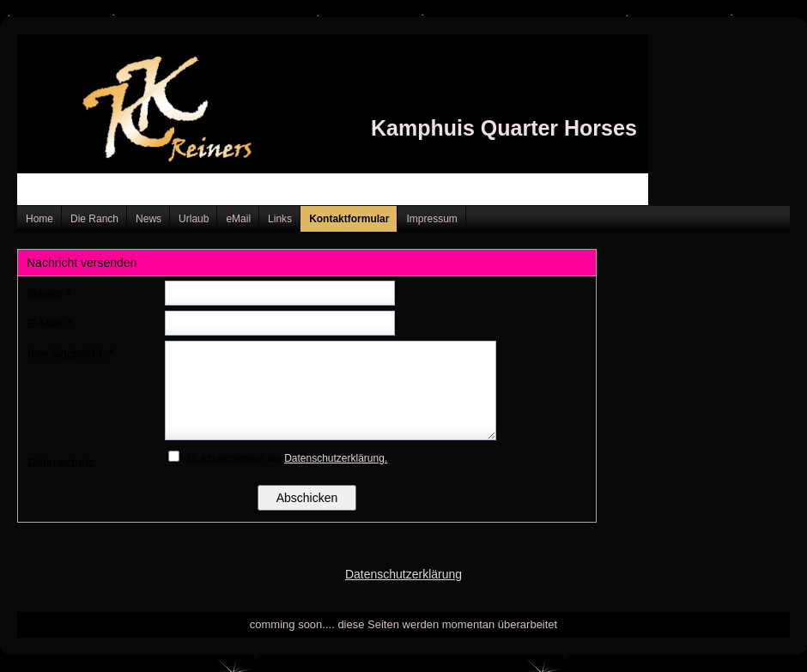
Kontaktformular (349, 219)
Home (39, 219)
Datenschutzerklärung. (336, 458)
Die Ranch (94, 219)
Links (280, 219)
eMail (238, 219)
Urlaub (194, 219)
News (149, 219)
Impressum (431, 219)
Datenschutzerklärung (403, 574)
